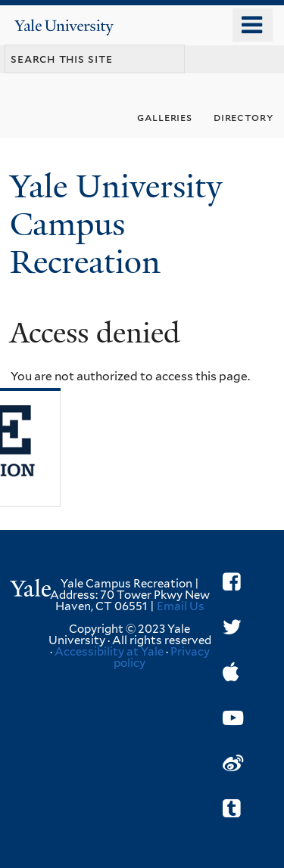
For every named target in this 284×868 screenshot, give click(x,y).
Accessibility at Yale (109, 652)
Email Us (181, 606)
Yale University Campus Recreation (116, 224)
